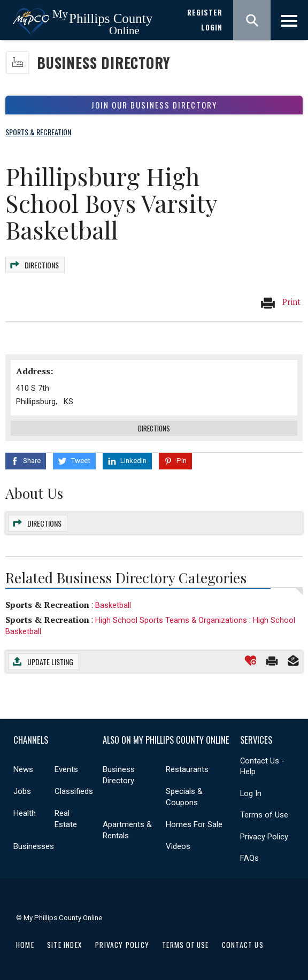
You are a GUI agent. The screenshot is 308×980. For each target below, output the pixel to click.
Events (66, 769)
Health (25, 813)
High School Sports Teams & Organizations (171, 620)
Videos (178, 846)
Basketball (113, 605)
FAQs (249, 858)
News (23, 769)
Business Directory (103, 63)
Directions (42, 265)
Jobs (22, 791)
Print (280, 303)
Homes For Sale (194, 824)
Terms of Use (264, 815)
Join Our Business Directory (154, 105)
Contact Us (243, 945)
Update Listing (50, 662)
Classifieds (74, 791)
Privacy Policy (264, 837)
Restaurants (187, 769)
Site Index (65, 945)
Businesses (34, 846)
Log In (251, 793)
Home (25, 945)
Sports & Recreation (47, 605)
